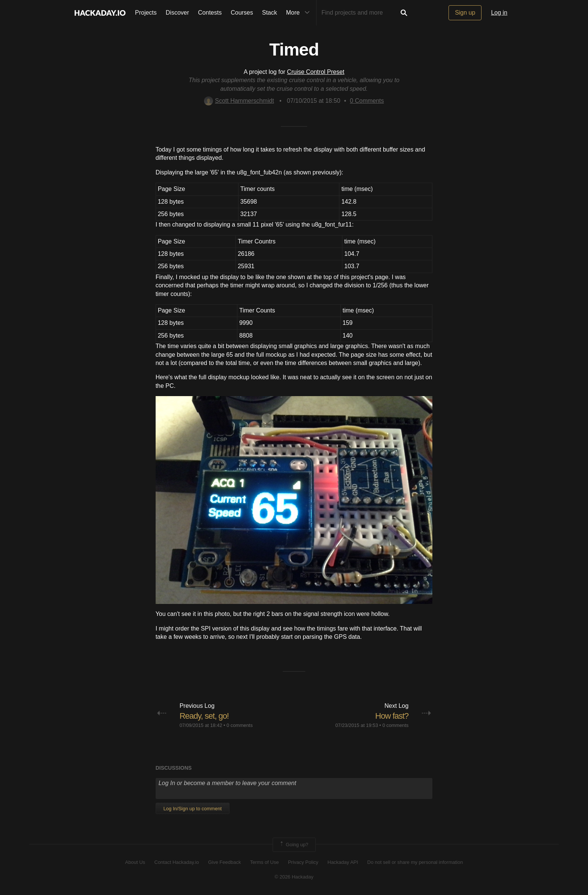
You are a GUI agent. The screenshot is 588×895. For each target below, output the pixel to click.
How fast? (392, 716)
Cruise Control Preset (316, 72)
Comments (367, 101)
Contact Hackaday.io (177, 862)
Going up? (294, 845)
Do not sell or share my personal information (415, 862)
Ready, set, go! (204, 716)
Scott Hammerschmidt (239, 101)
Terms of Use (265, 862)
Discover (177, 13)
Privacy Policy (303, 862)
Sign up (465, 13)
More (300, 13)
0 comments (240, 725)
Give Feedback (224, 862)
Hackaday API (343, 862)
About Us (135, 862)
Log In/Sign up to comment (193, 809)
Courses (242, 13)
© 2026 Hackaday (294, 877)
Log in (499, 13)
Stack (270, 13)
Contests (210, 13)
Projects (146, 13)
